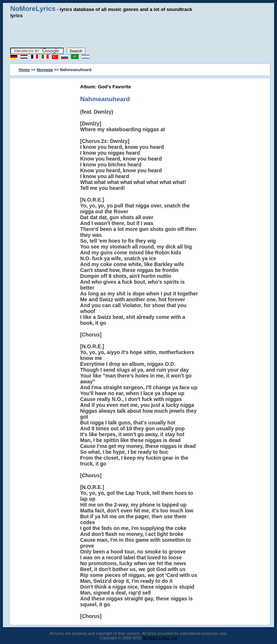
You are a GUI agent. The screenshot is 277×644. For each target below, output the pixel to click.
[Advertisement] (139, 33)
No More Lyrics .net (160, 638)
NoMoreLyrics (33, 9)
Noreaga (45, 70)
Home (24, 70)
